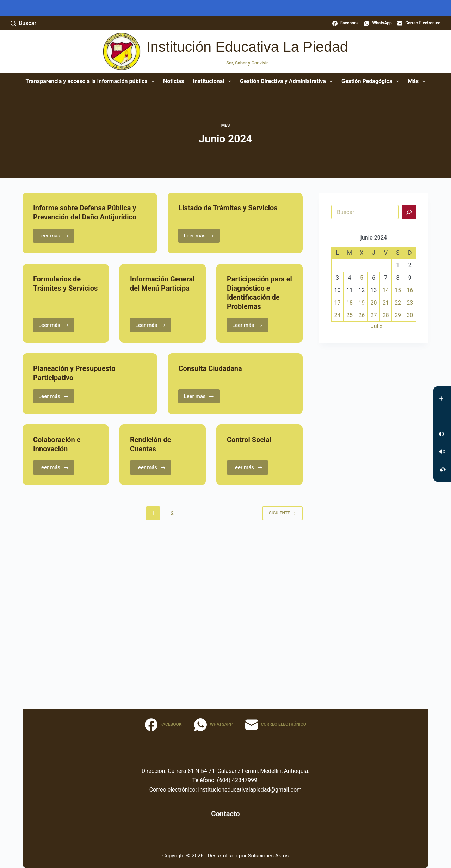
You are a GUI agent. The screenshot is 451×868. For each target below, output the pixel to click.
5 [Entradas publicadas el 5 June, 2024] (362, 278)
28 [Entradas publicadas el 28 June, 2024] (386, 315)
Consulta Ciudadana (210, 368)
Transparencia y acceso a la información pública (91, 81)
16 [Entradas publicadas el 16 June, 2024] (410, 290)
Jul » (376, 326)
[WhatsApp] (378, 23)
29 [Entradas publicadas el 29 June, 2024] (398, 315)
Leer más (56, 238)
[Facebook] (346, 23)
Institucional (213, 81)
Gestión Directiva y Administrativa (288, 81)
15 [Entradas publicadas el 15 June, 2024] (398, 290)
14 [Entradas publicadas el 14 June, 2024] (386, 290)
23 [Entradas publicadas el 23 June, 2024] (410, 303)
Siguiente (282, 513)
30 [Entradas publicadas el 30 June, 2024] (410, 315)
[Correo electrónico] (419, 23)
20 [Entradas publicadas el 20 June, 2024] (373, 303)
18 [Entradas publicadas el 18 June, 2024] (350, 303)
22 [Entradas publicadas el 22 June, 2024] (398, 303)
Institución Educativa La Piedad (247, 47)
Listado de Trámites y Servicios (228, 208)
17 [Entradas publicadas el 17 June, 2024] (338, 303)
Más (418, 81)
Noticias (174, 81)
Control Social (249, 440)
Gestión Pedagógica (372, 81)
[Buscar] (23, 23)
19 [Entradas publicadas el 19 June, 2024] (362, 303)
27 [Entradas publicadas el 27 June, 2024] (373, 315)
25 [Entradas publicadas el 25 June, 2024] (350, 315)
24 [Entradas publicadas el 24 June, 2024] (338, 315)
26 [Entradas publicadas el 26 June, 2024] (362, 315)
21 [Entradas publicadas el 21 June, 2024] (386, 303)
